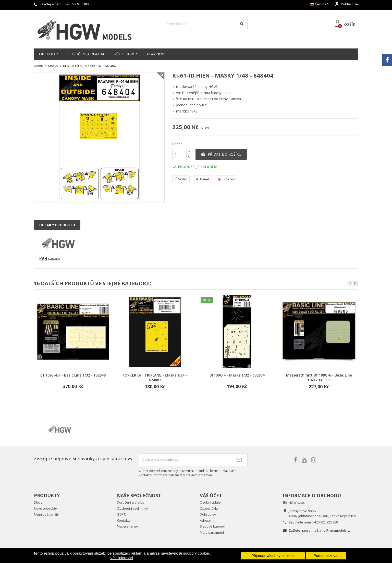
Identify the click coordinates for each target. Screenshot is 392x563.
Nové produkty (45, 508)
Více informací (122, 558)
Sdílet (181, 179)
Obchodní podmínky (132, 508)
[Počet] (179, 154)
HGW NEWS (157, 54)
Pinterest (227, 179)
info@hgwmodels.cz (335, 530)
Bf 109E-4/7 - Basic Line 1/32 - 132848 (73, 375)
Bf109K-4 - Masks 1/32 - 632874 (237, 375)
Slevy (38, 502)
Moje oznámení (212, 532)
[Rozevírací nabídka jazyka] (320, 4)
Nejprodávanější (47, 514)
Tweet (202, 179)
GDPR (121, 514)
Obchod (47, 54)
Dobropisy (208, 514)
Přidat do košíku (221, 154)
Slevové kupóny (212, 526)
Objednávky (209, 508)
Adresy (205, 520)
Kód (43, 259)
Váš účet (211, 495)
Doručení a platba (86, 54)
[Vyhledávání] (205, 24)
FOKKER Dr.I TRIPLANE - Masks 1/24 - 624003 (155, 378)
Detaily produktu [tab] (57, 225)
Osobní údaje (210, 502)
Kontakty (124, 520)
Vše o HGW (124, 54)
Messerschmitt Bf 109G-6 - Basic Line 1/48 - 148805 (319, 378)
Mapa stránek (128, 526)
